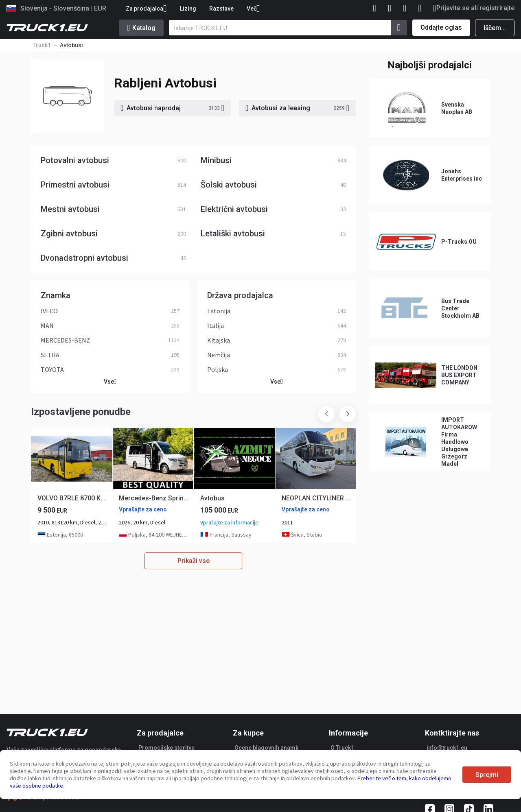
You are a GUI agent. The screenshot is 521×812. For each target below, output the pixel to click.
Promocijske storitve (166, 748)
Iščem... (495, 28)
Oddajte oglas (441, 27)
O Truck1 (342, 748)
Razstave (221, 9)
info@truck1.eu (447, 748)
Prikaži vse (194, 561)
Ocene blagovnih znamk (266, 748)
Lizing (188, 9)
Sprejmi (487, 775)
